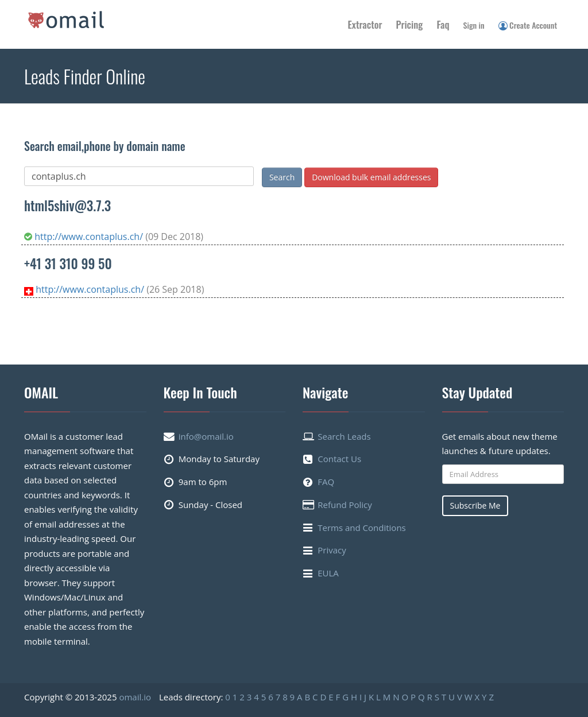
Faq (443, 24)
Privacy (332, 550)
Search (282, 177)
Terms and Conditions (362, 528)
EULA (328, 573)
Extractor (365, 24)
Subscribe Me (475, 505)
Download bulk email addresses (371, 177)
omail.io (135, 697)
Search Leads (344, 436)
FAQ (326, 482)
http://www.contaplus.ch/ (85, 237)
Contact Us (339, 459)
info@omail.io (206, 436)
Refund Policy (345, 505)
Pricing (410, 24)
